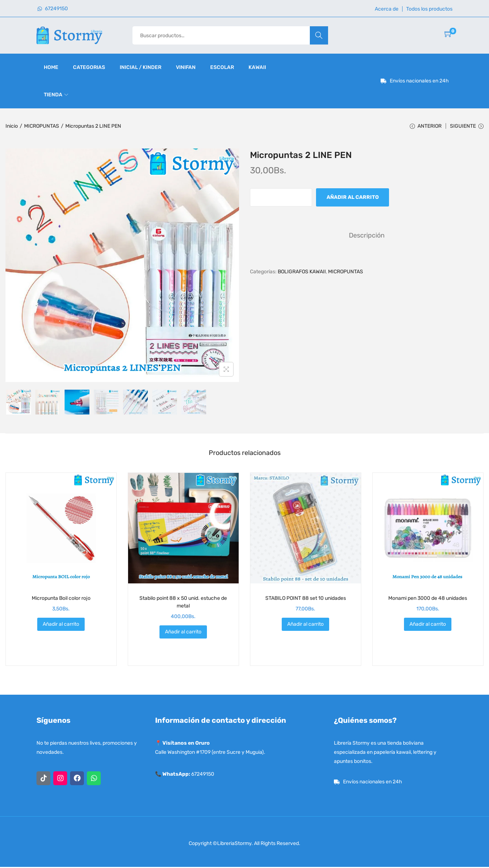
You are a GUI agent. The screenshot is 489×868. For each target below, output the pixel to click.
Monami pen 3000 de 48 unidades (428, 599)
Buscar (319, 35)
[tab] (367, 236)
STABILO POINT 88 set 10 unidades (306, 599)
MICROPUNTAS (42, 126)
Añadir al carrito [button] (61, 625)
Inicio (12, 126)
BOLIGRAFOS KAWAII (302, 272)
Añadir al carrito (353, 198)
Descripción (367, 236)
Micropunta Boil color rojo (61, 599)
